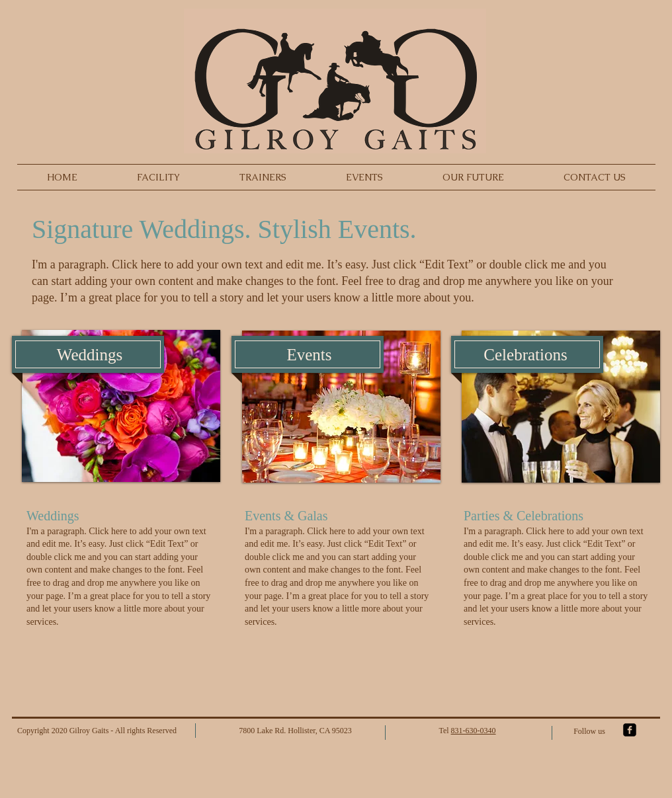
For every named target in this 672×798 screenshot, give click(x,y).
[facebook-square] (630, 730)
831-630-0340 (474, 731)
